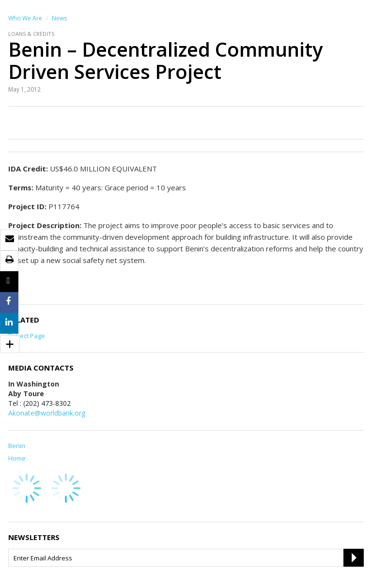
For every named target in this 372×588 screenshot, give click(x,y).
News (59, 18)
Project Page (27, 336)
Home (17, 458)
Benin (17, 446)
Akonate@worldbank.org (47, 413)
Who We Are (25, 18)
